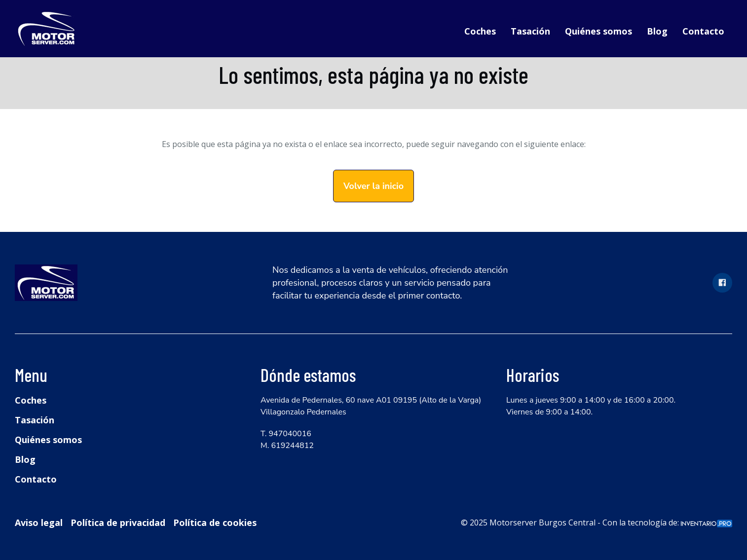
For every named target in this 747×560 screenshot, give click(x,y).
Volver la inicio (373, 186)
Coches (480, 31)
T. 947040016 (286, 434)
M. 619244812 (287, 446)
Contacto (703, 31)
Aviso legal (39, 523)
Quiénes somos (598, 31)
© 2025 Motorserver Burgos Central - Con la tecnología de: (597, 523)
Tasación (530, 31)
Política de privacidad (118, 523)
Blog (657, 31)
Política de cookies (215, 523)
